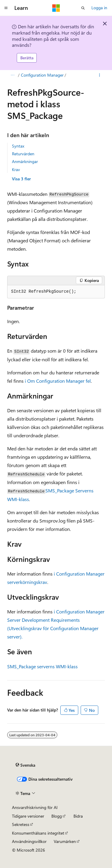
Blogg (57, 816)
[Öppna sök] (83, 8)
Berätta (27, 58)
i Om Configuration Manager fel (58, 381)
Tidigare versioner (28, 816)
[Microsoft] (56, 8)
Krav (16, 169)
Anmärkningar (25, 161)
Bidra (78, 816)
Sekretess (21, 824)
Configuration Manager (42, 75)
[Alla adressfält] (12, 75)
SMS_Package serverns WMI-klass (42, 666)
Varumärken (65, 841)
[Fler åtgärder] (100, 75)
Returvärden (23, 154)
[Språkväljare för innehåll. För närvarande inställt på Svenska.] (25, 765)
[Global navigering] (6, 8)
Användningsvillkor (29, 841)
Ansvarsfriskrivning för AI (35, 807)
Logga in (99, 8)
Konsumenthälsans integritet (38, 833)
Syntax (18, 146)
